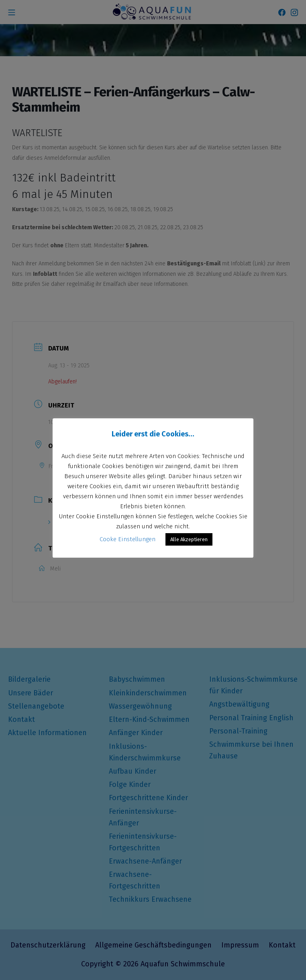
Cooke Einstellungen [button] (127, 539)
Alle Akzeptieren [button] (189, 539)
